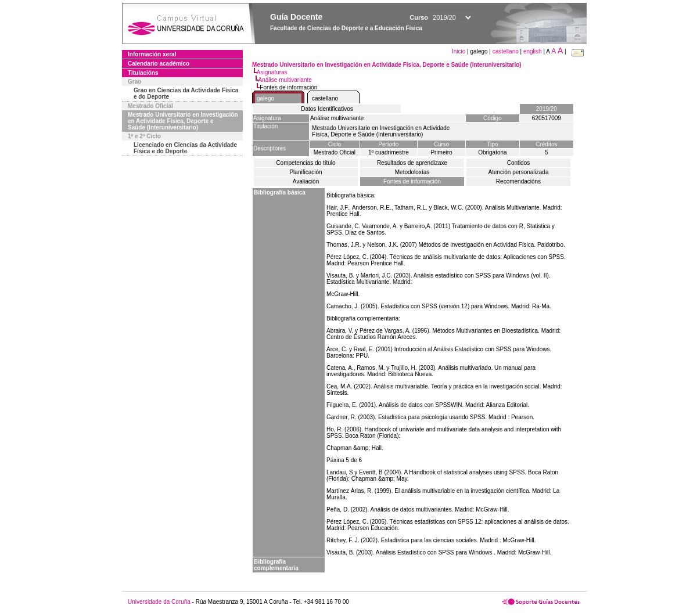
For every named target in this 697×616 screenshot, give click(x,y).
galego (265, 98)
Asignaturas (272, 72)
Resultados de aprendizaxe (412, 163)
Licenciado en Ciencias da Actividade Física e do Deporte (185, 148)
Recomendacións (518, 181)
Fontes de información (412, 181)
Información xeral (152, 54)
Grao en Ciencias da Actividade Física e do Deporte (186, 93)
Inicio (459, 51)
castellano (506, 51)
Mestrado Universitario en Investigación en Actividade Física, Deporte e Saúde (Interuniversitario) (183, 121)
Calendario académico (159, 64)
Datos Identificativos (327, 109)
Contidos (518, 163)
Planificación (306, 172)
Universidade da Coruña (159, 602)
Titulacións (143, 73)
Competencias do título (306, 163)
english (533, 51)
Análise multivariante (285, 80)
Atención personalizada (519, 172)
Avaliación (306, 181)
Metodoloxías (412, 172)
